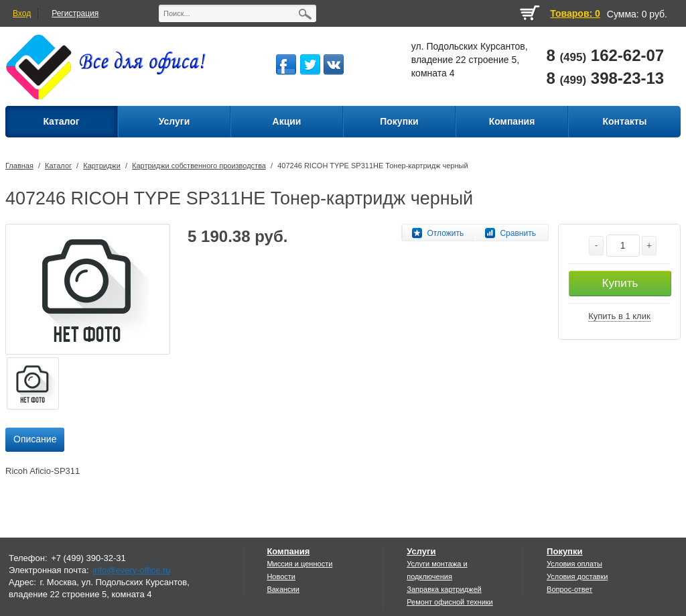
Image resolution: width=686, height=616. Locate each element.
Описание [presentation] (35, 439)
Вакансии (283, 589)
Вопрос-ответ (569, 589)
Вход (22, 13)
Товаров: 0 (575, 13)
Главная (19, 166)
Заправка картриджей (444, 589)
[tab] (35, 440)
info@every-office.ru (131, 570)
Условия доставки (577, 576)
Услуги (421, 551)
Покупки (564, 551)
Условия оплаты (574, 564)
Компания (288, 551)
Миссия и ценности (299, 564)
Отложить (445, 233)
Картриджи (102, 166)
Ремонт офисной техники (450, 602)
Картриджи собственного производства (199, 166)
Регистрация (75, 13)
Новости (281, 576)
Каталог (58, 166)
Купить (620, 283)
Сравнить (518, 233)
